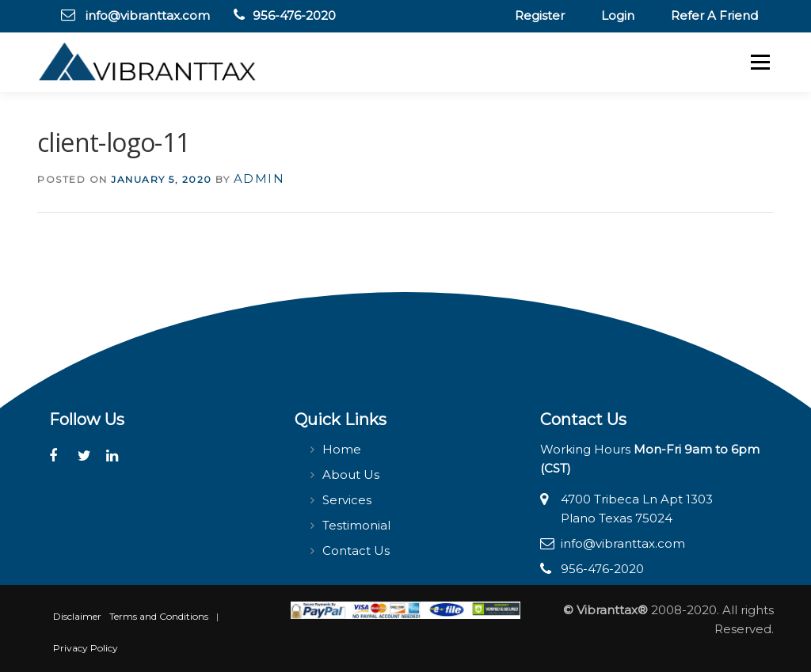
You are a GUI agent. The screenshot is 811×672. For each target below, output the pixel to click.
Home (342, 449)
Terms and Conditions (159, 616)
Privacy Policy (86, 648)
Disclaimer (77, 616)
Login (618, 15)
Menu (760, 62)
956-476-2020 (294, 15)
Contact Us (356, 551)
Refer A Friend (714, 15)
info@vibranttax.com (148, 15)
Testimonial (356, 525)
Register (540, 15)
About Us (351, 475)
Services (347, 500)
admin (259, 178)
